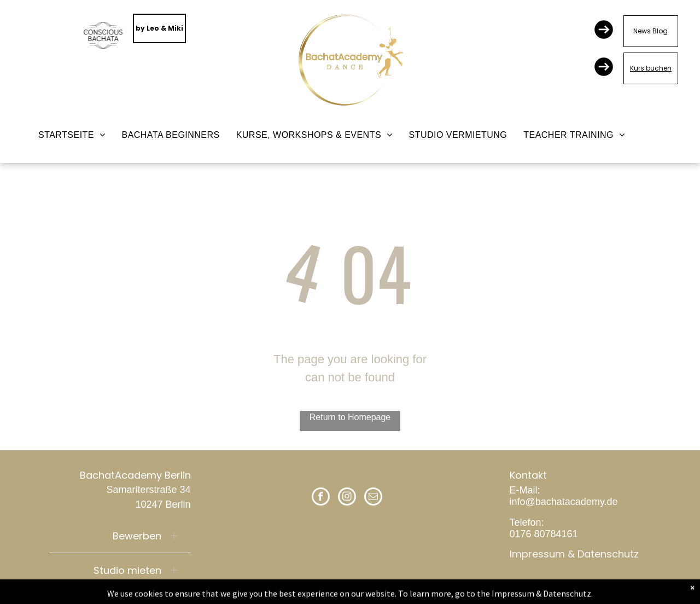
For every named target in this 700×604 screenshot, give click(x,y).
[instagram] (347, 498)
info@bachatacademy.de (564, 502)
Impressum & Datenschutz (574, 554)
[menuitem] (72, 135)
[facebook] (321, 498)
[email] (373, 498)
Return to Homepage (350, 417)
